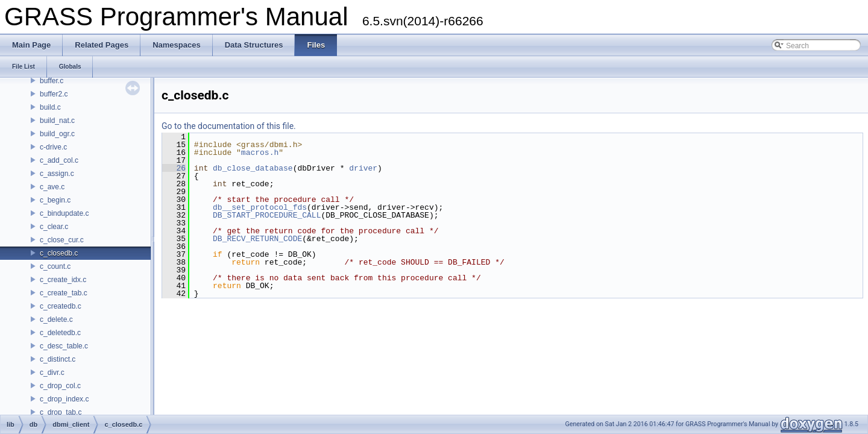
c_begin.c (55, 200)
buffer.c (52, 81)
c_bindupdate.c (64, 213)
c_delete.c (56, 319)
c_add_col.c (59, 160)
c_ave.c (52, 187)
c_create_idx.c (63, 280)
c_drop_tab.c (61, 412)
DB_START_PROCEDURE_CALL (267, 215)
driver (363, 168)
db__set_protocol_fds (260, 207)
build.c (50, 107)
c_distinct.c (58, 359)
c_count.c (55, 266)
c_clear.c (54, 227)
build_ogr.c (57, 134)
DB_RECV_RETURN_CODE (257, 239)
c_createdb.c (61, 306)
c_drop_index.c (64, 399)
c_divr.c (52, 373)
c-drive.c (53, 147)
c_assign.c (57, 174)
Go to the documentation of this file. (229, 126)
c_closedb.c (59, 253)
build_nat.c (57, 121)
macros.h (260, 153)
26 (174, 168)
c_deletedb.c (60, 333)
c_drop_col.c (60, 386)
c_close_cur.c (62, 240)
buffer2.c (54, 94)
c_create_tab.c (64, 293)
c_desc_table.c (64, 346)
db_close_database (253, 168)
